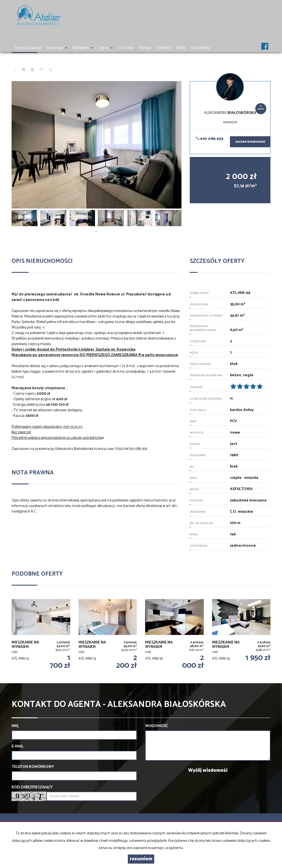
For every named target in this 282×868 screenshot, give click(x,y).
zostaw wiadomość (250, 142)
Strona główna (28, 48)
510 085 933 (210, 139)
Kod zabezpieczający (32, 787)
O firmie (126, 48)
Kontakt (164, 48)
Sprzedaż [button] (57, 48)
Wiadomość (157, 726)
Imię (15, 726)
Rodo (181, 48)
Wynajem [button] (83, 48)
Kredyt (145, 48)
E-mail (17, 747)
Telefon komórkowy (33, 767)
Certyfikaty (201, 48)
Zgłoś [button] (106, 48)
